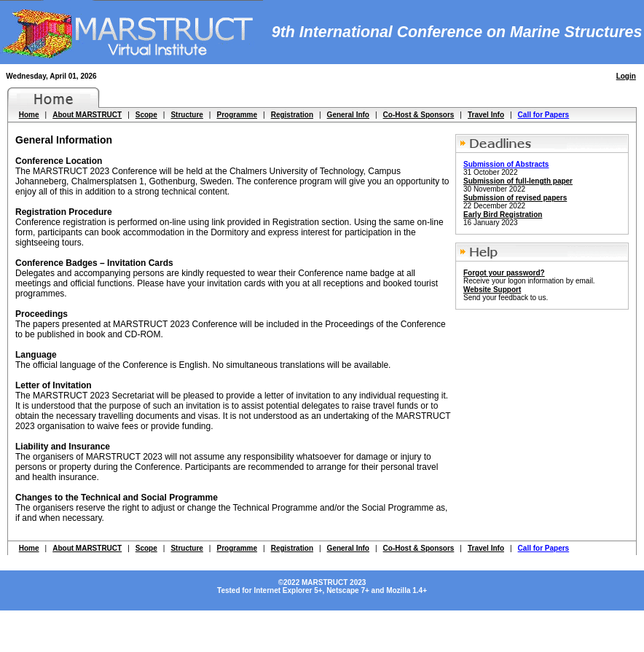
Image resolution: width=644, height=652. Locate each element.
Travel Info (486, 115)
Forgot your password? (504, 273)
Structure (186, 115)
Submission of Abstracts (506, 164)
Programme (237, 115)
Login (626, 76)
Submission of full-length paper (518, 181)
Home (29, 115)
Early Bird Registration (503, 215)
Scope (146, 115)
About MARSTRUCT (87, 115)
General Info (348, 115)
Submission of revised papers (515, 198)
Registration (292, 115)
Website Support (492, 290)
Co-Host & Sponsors (419, 115)
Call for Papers (544, 115)
